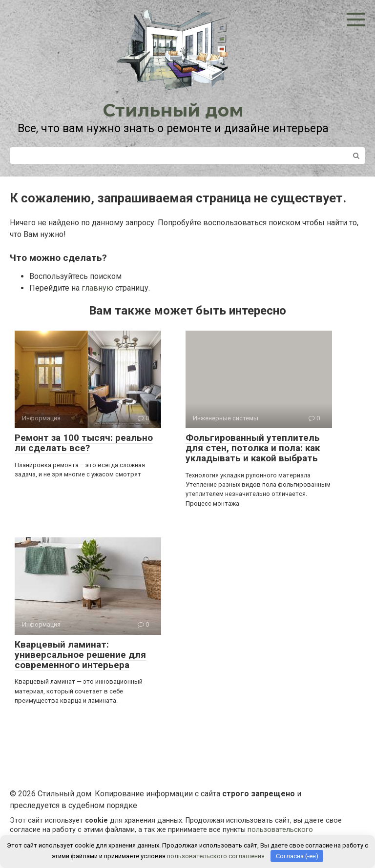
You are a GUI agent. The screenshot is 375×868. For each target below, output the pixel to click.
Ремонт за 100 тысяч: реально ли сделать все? (84, 443)
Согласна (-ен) (297, 856)
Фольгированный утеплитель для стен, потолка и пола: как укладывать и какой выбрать (253, 448)
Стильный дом (173, 110)
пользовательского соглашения (216, 856)
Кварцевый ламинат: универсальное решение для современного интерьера (80, 655)
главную (97, 288)
